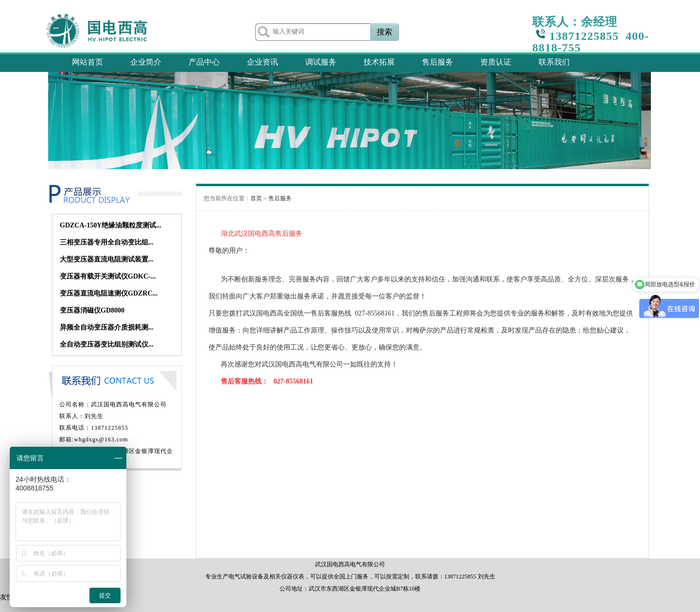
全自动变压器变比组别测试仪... (107, 344)
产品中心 (204, 62)
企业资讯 (262, 62)
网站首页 (87, 62)
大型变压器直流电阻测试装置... (107, 259)
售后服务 (437, 62)
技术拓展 (379, 62)
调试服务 (321, 62)
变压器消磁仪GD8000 (92, 310)
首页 (256, 198)
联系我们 (554, 62)
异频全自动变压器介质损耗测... (107, 327)
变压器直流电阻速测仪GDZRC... (109, 293)
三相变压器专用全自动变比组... (107, 242)
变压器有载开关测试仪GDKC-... (108, 276)
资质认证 (496, 62)
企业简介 (146, 62)
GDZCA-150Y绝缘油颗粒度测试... (111, 225)
